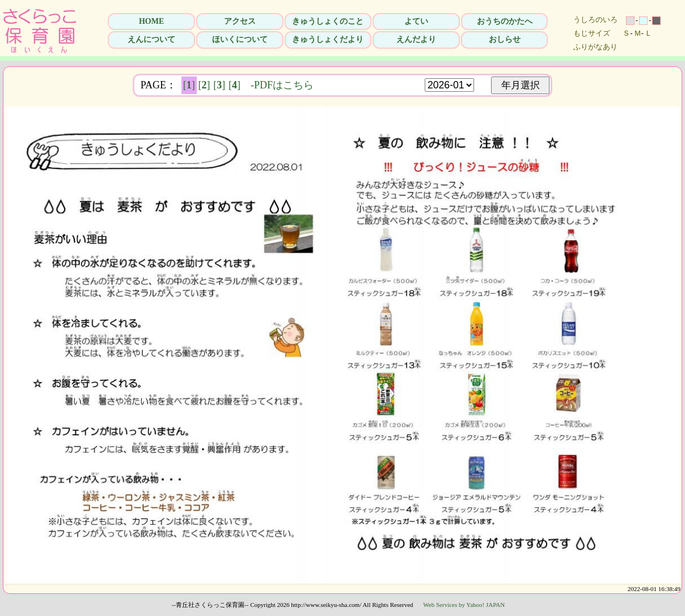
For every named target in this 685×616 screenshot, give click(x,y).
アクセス (240, 21)
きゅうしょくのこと (328, 21)
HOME (151, 21)
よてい (416, 21)
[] (189, 85)
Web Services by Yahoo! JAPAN (464, 605)
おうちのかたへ (505, 21)
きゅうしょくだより (328, 39)
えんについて (151, 39)
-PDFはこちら (282, 85)
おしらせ (505, 39)
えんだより (416, 39)
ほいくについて (240, 39)
